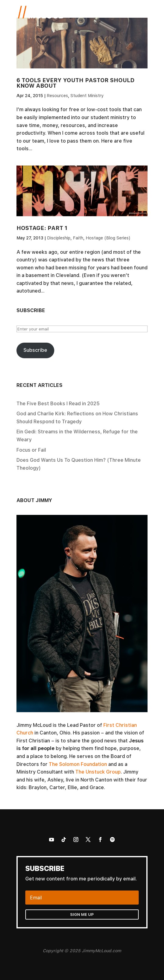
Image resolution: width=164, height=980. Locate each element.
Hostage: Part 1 (42, 228)
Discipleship (59, 238)
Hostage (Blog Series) (108, 238)
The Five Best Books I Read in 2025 (58, 403)
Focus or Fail (31, 450)
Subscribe (35, 350)
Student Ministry (87, 95)
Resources (57, 95)
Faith (78, 238)
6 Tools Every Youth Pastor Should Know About (75, 83)
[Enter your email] (82, 329)
